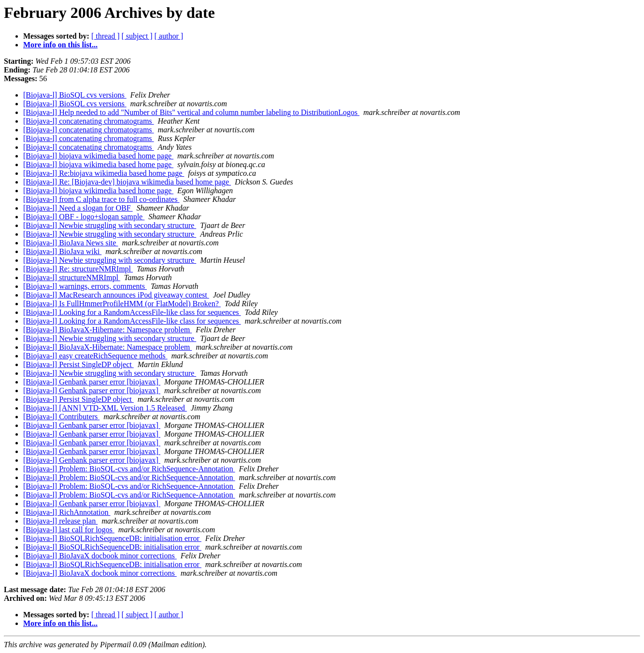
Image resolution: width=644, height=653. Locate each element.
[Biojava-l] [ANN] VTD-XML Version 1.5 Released (105, 408)
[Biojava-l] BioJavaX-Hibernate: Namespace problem (107, 330)
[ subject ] (137, 36)
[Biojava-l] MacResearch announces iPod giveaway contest (116, 295)
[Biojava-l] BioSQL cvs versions (75, 95)
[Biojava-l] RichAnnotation (67, 512)
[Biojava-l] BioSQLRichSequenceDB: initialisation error (112, 538)
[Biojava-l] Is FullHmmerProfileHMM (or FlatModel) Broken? (122, 304)
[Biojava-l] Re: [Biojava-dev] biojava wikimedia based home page (127, 182)
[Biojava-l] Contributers (61, 417)
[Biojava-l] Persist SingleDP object (79, 364)
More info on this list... (60, 45)
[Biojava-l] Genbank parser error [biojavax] (92, 382)
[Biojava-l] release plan (60, 521)
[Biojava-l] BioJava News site (71, 243)
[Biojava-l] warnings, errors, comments (85, 286)
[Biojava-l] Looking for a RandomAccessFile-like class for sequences (132, 312)
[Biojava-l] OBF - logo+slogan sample (84, 217)
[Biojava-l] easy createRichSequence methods (95, 356)
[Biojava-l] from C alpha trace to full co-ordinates (101, 199)
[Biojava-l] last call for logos (69, 530)
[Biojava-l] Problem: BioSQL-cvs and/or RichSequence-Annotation (129, 469)
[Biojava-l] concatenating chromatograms (89, 121)
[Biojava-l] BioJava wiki (62, 251)
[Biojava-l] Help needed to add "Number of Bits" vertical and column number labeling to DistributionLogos (191, 112)
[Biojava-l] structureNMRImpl (72, 277)
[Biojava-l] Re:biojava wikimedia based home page (104, 173)
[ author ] (169, 36)
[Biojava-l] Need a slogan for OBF (78, 208)
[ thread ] (106, 36)
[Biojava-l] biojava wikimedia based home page (98, 156)
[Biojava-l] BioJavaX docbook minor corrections (100, 556)
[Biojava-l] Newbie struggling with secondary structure (110, 225)
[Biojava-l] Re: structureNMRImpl (78, 269)
